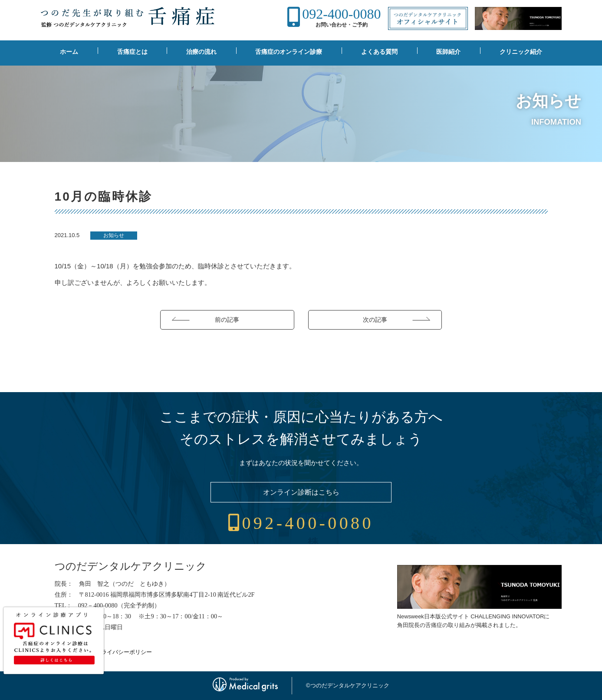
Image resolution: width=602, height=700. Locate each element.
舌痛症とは (132, 52)
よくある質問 (379, 52)
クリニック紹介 (521, 52)
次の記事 (375, 320)
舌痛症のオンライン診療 (289, 52)
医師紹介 (448, 52)
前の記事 (227, 320)
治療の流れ (201, 52)
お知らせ (114, 235)
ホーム (69, 52)
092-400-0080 (341, 14)
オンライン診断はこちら (301, 492)
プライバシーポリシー (124, 652)
